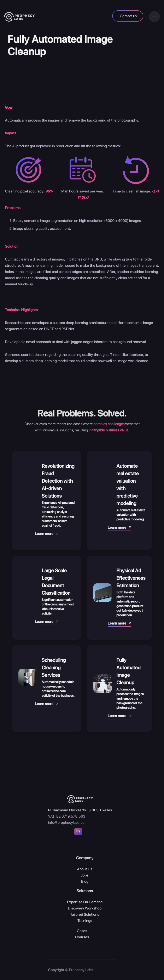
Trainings (85, 921)
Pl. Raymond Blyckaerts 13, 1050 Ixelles (80, 810)
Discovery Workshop (85, 908)
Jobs (85, 875)
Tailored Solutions (85, 914)
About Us (85, 869)
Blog (85, 881)
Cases (82, 931)
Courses (82, 937)
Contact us (128, 16)
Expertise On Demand (85, 902)
